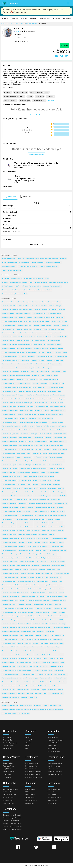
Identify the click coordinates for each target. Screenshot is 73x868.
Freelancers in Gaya (28, 426)
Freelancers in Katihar (28, 539)
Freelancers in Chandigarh (10, 310)
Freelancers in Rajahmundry (10, 434)
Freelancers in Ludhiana (24, 325)
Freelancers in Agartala (37, 519)
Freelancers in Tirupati (24, 484)
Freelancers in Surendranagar (29, 554)
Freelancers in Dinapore (9, 604)
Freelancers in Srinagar (43, 372)
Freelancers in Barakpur (42, 612)
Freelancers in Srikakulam (41, 682)
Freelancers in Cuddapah (9, 659)
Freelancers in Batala (43, 616)
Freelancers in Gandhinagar (56, 531)
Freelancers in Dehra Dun (9, 399)
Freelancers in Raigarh (61, 674)
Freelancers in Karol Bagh (25, 407)
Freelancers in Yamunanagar (57, 515)
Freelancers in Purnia (8, 531)
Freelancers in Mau (40, 488)
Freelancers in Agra (61, 352)
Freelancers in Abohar (39, 647)
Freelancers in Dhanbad (9, 364)
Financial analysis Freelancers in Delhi (40, 290)
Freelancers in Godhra (24, 643)
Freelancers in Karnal (27, 508)
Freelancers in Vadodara (9, 321)
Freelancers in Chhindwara (10, 635)
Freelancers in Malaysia (23, 710)
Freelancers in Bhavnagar (56, 387)
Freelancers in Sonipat (39, 484)
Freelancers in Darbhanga (10, 469)
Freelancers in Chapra (56, 523)
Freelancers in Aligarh (8, 383)
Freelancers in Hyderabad (38, 306)
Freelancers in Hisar (8, 461)
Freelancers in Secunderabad (11, 337)
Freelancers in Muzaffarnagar (43, 438)
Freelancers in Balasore (56, 694)
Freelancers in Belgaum (56, 422)
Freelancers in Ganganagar (37, 500)
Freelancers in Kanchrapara (61, 628)
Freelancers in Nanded (25, 395)
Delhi (17, 31)
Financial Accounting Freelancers (28, 266)
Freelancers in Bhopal (25, 318)
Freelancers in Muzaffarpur (58, 442)
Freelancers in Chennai (55, 302)
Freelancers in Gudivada (9, 694)
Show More (51, 101)
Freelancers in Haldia (21, 570)
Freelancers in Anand (45, 628)
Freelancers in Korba (42, 426)
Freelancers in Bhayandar (41, 399)
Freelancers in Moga (53, 647)
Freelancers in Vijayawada (57, 329)
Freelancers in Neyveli (8, 558)
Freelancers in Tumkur (24, 453)
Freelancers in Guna (42, 597)
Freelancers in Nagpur (9, 325)
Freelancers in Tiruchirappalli (25, 368)
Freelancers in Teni (56, 364)
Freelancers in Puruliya (9, 670)
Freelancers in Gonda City (10, 639)
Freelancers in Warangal (9, 395)
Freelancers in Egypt (26, 706)
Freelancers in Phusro (41, 542)
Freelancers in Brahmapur (26, 449)
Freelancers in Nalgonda (56, 670)
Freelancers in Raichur (61, 504)
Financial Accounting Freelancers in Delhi (14, 290)
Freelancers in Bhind (42, 562)
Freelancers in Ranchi (53, 341)
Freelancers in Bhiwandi (57, 383)
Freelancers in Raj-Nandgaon (24, 608)
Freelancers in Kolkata (9, 306)
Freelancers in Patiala (41, 445)
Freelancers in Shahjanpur (43, 449)
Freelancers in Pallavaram (56, 593)
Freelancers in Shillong (55, 639)
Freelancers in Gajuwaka (9, 480)
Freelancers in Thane (25, 321)
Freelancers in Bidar (22, 519)
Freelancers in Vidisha (57, 620)
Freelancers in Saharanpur (10, 411)
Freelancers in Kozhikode (41, 395)
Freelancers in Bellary (41, 442)
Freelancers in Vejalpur (27, 674)
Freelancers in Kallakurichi (28, 352)
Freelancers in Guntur (22, 341)
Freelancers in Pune (23, 306)
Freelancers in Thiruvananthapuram (27, 380)
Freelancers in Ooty (22, 500)
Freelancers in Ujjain (39, 414)
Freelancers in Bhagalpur (9, 438)
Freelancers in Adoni (56, 581)
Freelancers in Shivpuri (24, 581)
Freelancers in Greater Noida (40, 461)
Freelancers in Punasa (25, 438)
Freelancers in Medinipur (43, 601)
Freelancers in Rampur (23, 461)
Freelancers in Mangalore (58, 426)
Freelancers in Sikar (41, 527)
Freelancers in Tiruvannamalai (27, 628)
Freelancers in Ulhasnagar (24, 403)
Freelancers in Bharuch (26, 601)
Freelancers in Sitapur (8, 581)
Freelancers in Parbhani (55, 465)
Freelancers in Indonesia (41, 706)
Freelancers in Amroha (54, 558)
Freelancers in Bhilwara (9, 449)
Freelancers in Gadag (41, 585)
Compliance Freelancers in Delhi (52, 286)
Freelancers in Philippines (55, 710)
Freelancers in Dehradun (9, 345)
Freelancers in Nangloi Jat (46, 535)
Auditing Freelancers (38, 263)
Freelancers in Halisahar (26, 655)
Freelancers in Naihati (8, 484)
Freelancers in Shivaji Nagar (10, 372)
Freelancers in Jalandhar (61, 325)
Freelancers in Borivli (40, 387)
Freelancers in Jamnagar (58, 407)
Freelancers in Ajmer (8, 403)
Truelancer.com (43, 865)
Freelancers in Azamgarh (38, 690)
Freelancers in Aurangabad (44, 368)
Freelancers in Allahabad (41, 364)
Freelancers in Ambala (58, 612)
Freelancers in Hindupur (39, 639)
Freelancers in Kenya (8, 710)
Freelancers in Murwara (9, 535)
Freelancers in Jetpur (8, 686)
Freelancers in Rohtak (8, 453)
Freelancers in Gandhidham (10, 577)
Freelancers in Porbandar (40, 624)
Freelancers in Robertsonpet (45, 632)
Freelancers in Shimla (8, 566)
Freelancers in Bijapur (8, 473)
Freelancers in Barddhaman (23, 457)
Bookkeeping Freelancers (54, 263)
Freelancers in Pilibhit (8, 647)
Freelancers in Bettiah (25, 659)
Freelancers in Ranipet (38, 473)
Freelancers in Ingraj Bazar (10, 573)
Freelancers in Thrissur (28, 337)
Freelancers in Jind (23, 589)
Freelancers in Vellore (26, 411)
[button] (5, 19)
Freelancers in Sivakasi (60, 496)
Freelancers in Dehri (8, 651)
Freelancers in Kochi (8, 341)
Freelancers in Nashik (60, 356)
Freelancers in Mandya (26, 635)
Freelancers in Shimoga (60, 449)
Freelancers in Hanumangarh (11, 597)
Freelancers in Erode (25, 399)
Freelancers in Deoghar (9, 523)
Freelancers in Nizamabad (57, 453)
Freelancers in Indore (40, 310)
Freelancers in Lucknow (54, 314)
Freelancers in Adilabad (24, 682)
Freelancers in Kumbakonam (44, 573)
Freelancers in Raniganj (57, 643)
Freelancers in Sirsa (41, 550)
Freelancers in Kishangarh (40, 643)
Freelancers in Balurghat (9, 620)
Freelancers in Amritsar (38, 341)
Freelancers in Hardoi (56, 667)
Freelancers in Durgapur (57, 399)
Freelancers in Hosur (54, 500)
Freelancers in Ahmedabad (57, 310)
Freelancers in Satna (25, 480)
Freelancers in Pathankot (27, 562)
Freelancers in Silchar (25, 604)
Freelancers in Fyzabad (59, 601)
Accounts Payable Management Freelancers (53, 259)
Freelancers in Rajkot (58, 318)
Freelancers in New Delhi (25, 349)
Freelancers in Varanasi (41, 349)
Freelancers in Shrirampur (44, 504)
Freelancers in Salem (8, 376)
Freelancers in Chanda (56, 445)
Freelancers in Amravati (9, 391)
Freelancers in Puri (8, 570)
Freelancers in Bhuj (25, 639)
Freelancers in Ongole (23, 566)
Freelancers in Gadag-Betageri (41, 566)
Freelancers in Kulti (8, 457)
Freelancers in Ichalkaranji (57, 469)
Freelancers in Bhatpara (58, 411)
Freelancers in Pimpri (8, 360)
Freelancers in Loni (55, 577)
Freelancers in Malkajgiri (9, 612)
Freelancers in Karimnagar (27, 504)
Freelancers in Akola (41, 422)
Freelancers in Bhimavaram (59, 616)
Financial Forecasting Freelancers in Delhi (14, 294)
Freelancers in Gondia (39, 663)
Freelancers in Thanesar (9, 628)
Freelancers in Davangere (10, 422)
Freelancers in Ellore (25, 546)
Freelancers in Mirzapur (58, 511)
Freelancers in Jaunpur (27, 573)
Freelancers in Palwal (40, 670)
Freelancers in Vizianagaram (48, 554)
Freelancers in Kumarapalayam (27, 535)
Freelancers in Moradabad (40, 383)
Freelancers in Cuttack (39, 391)
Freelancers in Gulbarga (42, 411)
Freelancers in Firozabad (40, 453)
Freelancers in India (56, 706)
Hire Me (64, 45)
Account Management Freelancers (28, 259)
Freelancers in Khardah (53, 651)
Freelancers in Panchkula (25, 527)
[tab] (10, 197)
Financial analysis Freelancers (49, 266)
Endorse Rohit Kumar (37, 154)
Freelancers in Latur (60, 438)
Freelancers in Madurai (44, 337)
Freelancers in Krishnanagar (10, 616)
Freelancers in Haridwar (9, 542)
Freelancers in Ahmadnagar (29, 434)
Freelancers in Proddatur (24, 558)
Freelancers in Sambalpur (25, 585)
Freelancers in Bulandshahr (57, 527)
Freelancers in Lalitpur (56, 659)
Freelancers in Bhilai (26, 387)
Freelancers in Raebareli (59, 539)
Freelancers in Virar (60, 608)
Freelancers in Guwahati (60, 337)
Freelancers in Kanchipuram (40, 511)
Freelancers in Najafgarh (9, 356)
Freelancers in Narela (8, 380)
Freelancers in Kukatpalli (9, 442)
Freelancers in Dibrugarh (25, 670)
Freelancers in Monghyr (53, 519)
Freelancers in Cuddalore (57, 562)
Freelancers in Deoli (46, 678)
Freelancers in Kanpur (40, 329)
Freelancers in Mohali (54, 333)
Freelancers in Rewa (8, 519)
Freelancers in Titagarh (56, 655)
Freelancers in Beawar (23, 647)
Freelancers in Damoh (8, 682)
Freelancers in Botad (8, 690)
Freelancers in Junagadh (56, 542)
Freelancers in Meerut (38, 360)
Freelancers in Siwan (60, 678)
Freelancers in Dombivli (25, 364)
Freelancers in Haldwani (9, 624)
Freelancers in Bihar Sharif (56, 488)
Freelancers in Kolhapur (41, 403)
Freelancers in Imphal (8, 511)
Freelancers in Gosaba (23, 511)
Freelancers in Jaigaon (9, 593)
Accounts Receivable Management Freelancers (16, 263)
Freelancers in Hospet (23, 531)
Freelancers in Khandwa (56, 546)
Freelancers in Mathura (26, 445)
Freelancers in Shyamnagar (28, 418)
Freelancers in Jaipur (26, 310)
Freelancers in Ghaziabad (10, 318)
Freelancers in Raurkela (58, 395)
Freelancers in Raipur (56, 349)
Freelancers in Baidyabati (26, 694)
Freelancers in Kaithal (25, 620)
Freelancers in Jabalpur (54, 345)
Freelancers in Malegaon (45, 418)
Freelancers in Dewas (30, 476)
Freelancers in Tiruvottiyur (10, 488)
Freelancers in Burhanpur (25, 523)
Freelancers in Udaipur (39, 333)
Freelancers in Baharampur (10, 554)
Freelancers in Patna (8, 329)
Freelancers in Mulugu (56, 457)
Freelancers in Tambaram (10, 562)
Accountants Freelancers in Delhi (12, 278)
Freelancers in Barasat (40, 457)
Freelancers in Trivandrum (24, 329)
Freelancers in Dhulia (60, 434)
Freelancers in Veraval (9, 585)
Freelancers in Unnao (55, 585)
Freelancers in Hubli (52, 376)
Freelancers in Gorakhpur (44, 356)
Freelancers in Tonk (8, 608)
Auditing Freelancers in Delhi (10, 286)
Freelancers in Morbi (23, 686)
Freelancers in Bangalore (23, 302)
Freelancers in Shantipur (26, 612)
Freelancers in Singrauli (25, 542)
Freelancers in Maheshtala (10, 418)
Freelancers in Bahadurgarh (59, 597)
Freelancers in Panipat (9, 465)
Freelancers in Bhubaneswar (41, 321)
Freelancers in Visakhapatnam (42, 325)
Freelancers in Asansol (42, 407)
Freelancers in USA (24, 713)
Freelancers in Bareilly (24, 383)
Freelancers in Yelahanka (55, 690)
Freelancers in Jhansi (8, 430)
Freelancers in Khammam (37, 570)
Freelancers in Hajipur (57, 635)
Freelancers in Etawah (39, 480)
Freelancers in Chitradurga (57, 624)
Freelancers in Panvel (41, 655)
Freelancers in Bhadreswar (10, 674)
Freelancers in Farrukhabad (40, 492)
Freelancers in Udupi (42, 577)
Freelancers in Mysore (23, 376)
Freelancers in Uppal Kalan (58, 682)
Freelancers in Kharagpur (9, 515)
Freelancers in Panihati (57, 430)
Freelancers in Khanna (51, 686)
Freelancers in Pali (41, 515)
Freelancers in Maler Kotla (29, 698)
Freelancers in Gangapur (31, 678)
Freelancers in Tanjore (39, 465)
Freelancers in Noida (8, 314)
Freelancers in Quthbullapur (10, 508)
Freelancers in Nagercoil (42, 508)
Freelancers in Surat (39, 314)
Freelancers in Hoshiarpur (38, 593)
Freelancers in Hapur (8, 492)
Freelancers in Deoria (22, 651)
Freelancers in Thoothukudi (25, 430)
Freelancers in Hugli (40, 558)
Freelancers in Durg (54, 480)
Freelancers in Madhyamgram (39, 589)
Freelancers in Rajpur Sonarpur (11, 426)
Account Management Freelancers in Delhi (36, 278)
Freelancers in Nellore (41, 430)
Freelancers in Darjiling (9, 667)
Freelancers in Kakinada (58, 461)
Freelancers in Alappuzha (58, 492)
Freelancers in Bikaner (9, 349)
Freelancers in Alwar (25, 469)
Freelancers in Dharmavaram (11, 698)
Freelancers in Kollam (45, 434)
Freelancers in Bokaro (54, 391)
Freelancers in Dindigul (24, 465)
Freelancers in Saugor (26, 488)
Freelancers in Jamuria (57, 589)
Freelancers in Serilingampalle (44, 608)
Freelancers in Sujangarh (9, 546)
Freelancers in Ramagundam (42, 496)
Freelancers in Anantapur (9, 496)
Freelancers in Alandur (28, 597)
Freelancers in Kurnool (24, 414)
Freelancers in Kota (39, 345)
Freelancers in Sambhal (39, 531)
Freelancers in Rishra (22, 690)
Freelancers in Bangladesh (10, 706)
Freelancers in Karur (8, 500)
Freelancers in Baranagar (46, 476)
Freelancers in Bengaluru (23, 314)
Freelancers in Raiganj (53, 570)
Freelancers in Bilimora (9, 407)
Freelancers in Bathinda (23, 492)
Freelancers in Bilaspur (40, 469)
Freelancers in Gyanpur (9, 527)
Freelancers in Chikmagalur (44, 674)
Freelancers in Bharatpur (9, 504)
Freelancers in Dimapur (28, 632)
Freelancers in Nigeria (39, 710)
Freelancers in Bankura (42, 635)
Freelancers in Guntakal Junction (12, 678)
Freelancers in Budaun (9, 589)
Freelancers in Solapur (27, 372)
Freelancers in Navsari (58, 566)
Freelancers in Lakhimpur (41, 620)
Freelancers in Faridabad (59, 321)
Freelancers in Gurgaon (55, 306)
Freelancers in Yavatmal (9, 655)
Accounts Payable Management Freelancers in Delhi (17, 282)
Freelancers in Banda (39, 604)
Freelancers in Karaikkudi (26, 550)
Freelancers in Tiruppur (59, 372)
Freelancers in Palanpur (25, 667)
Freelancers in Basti (41, 694)
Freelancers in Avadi (53, 484)
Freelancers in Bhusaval (40, 546)
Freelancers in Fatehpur (62, 573)
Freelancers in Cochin (24, 333)
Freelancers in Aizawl (23, 473)
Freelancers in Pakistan (9, 713)
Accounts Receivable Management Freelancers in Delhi (51, 282)
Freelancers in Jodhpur (9, 333)
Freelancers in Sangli (24, 391)
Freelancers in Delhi (8, 302)
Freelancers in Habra (24, 624)
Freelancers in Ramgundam (55, 414)
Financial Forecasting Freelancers (12, 270)
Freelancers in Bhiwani (43, 539)
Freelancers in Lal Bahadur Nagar (12, 476)
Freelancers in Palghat (9, 643)
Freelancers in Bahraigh (9, 550)
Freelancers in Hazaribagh (10, 601)
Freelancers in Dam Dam (41, 667)
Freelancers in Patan (37, 686)
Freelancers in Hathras (40, 659)
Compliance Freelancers (9, 266)
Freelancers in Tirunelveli (46, 352)
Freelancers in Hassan (37, 651)
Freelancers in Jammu (9, 414)
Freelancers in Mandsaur (23, 663)
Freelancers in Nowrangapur (55, 360)
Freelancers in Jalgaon (26, 422)
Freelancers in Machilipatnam (11, 539)
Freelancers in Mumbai (39, 302)
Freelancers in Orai (23, 593)
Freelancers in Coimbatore (42, 318)
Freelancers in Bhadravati (40, 581)
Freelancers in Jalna (53, 473)
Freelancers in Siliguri (56, 403)
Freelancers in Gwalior (25, 345)
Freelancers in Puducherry (10, 387)
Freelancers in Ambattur (26, 442)
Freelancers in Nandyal (27, 577)
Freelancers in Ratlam (25, 496)
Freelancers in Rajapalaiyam (56, 663)
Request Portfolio (36, 115)
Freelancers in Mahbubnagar (10, 632)
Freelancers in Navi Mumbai (10, 352)
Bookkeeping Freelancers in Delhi (31, 286)
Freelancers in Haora (8, 368)
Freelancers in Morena (54, 604)
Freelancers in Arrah (58, 508)
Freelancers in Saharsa (28, 616)
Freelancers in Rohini (38, 376)
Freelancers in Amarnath (26, 515)
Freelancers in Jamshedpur (27, 356)
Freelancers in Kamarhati (9, 445)
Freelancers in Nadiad (41, 523)
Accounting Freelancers (9, 259)
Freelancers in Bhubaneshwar (49, 380)
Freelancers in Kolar (8, 663)
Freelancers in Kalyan (23, 360)
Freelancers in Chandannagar (58, 550)
